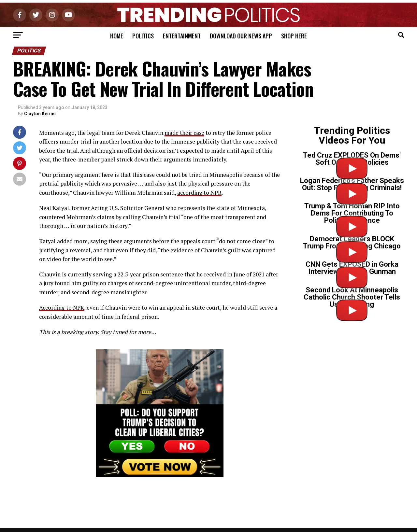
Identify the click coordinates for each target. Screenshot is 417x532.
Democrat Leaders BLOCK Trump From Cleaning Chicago (352, 242)
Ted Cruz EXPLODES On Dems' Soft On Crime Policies (352, 159)
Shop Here (294, 36)
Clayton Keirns (40, 114)
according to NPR (200, 192)
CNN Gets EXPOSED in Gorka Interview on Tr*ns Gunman (352, 268)
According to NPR (62, 307)
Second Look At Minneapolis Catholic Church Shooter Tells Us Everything (352, 297)
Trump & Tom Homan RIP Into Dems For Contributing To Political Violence (352, 213)
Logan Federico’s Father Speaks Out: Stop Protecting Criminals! (352, 184)
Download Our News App (241, 36)
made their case (185, 133)
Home (117, 36)
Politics (143, 36)
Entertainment (182, 36)
